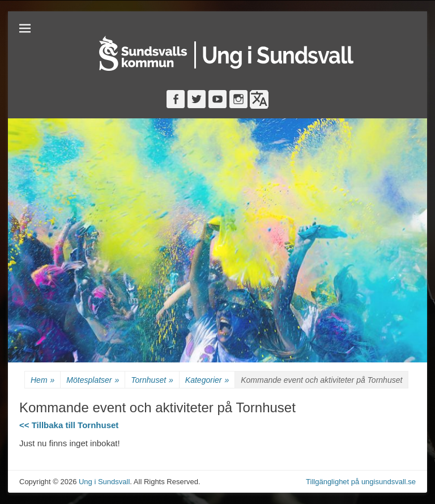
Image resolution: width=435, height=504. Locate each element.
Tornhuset (152, 380)
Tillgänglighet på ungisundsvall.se (361, 482)
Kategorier (207, 380)
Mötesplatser (93, 380)
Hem (42, 380)
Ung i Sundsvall (104, 482)
